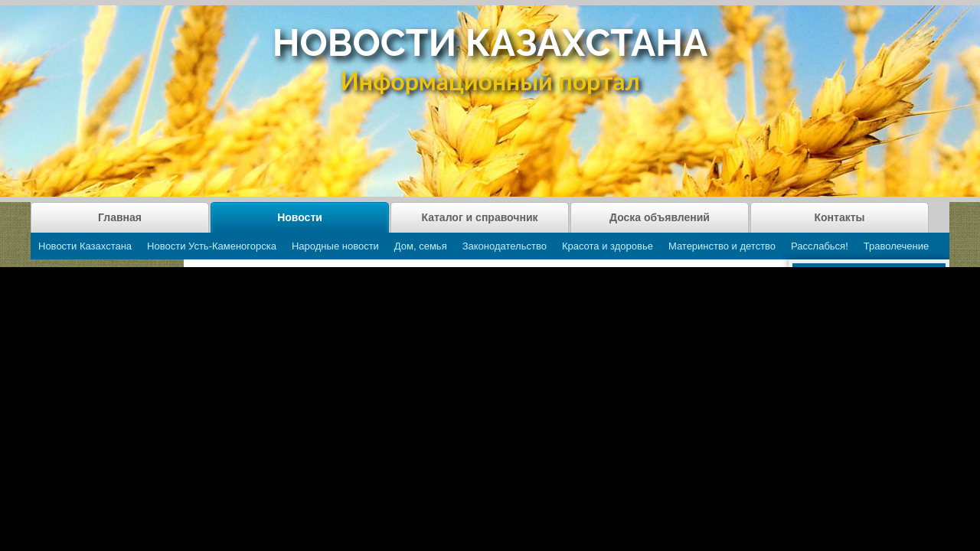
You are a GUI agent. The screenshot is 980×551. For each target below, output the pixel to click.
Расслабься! (820, 246)
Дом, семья (421, 246)
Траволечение (896, 246)
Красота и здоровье (608, 246)
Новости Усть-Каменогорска (212, 246)
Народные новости (335, 246)
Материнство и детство (722, 246)
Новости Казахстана (85, 246)
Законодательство (505, 246)
